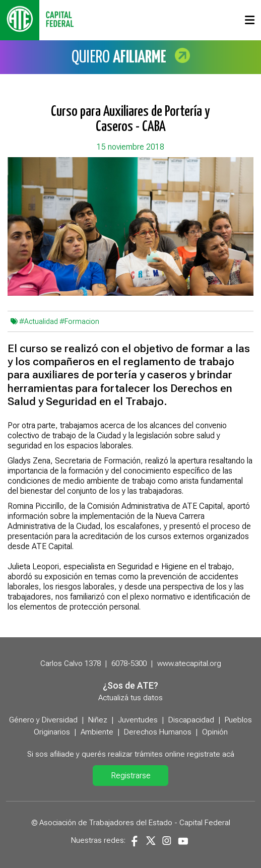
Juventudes (138, 720)
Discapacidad (191, 720)
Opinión (215, 732)
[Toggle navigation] (250, 20)
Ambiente (97, 732)
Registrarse (131, 776)
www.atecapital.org (189, 663)
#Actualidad (39, 321)
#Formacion (79, 321)
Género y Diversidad (43, 720)
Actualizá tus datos (130, 698)
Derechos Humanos (158, 732)
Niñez (98, 720)
